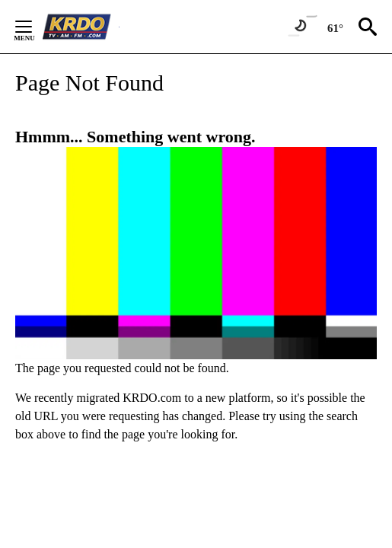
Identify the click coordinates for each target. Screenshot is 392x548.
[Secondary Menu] (35, 27)
